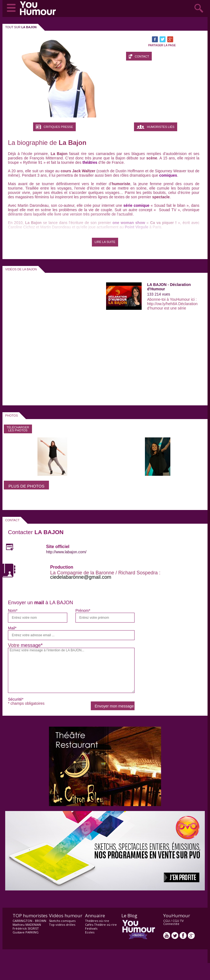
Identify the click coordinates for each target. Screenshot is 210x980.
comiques (168, 175)
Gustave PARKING (26, 932)
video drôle (39, 8)
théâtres (90, 162)
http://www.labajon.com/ (66, 552)
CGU (167, 921)
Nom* (13, 611)
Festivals (91, 928)
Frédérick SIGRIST (26, 928)
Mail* (12, 628)
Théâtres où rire (97, 921)
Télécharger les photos (18, 429)
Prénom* (83, 611)
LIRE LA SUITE (105, 242)
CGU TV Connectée (173, 922)
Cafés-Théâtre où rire (101, 925)
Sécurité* (16, 699)
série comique (136, 205)
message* (32, 645)
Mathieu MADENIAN (27, 925)
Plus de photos (26, 486)
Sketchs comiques (62, 921)
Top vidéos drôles (62, 925)
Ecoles (90, 932)
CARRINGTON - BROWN (29, 921)
